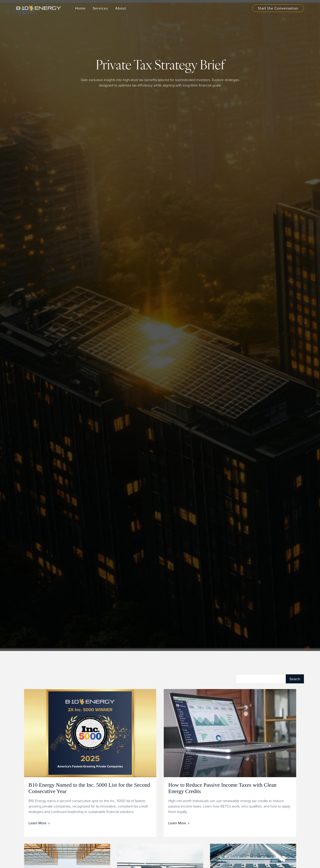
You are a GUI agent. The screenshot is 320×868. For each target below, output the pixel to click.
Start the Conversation (278, 8)
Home (80, 8)
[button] (100, 8)
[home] (41, 8)
